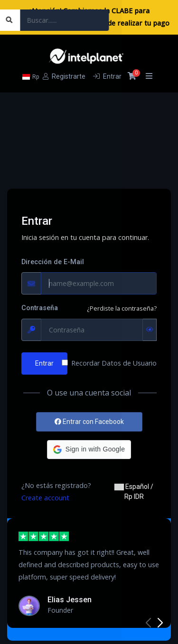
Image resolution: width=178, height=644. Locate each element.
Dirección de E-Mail (53, 262)
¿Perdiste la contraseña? (122, 308)
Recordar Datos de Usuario (114, 363)
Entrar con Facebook (89, 422)
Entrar (44, 363)
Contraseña (40, 308)
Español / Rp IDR (134, 492)
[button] (89, 450)
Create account (45, 498)
